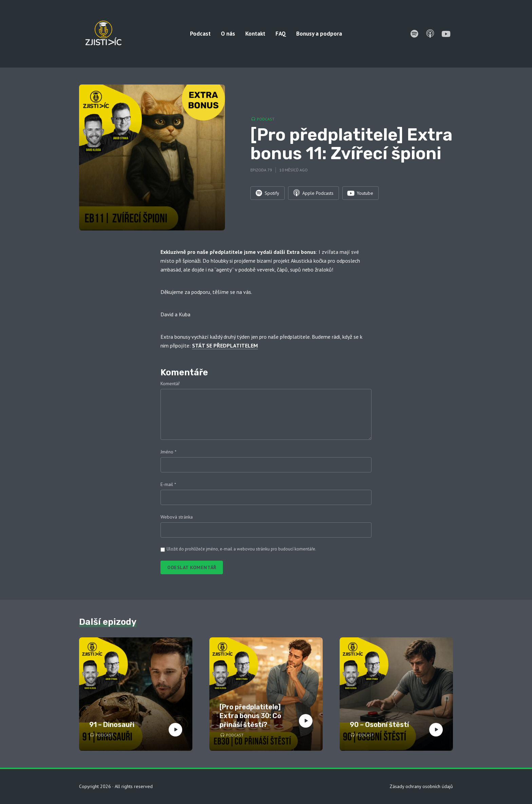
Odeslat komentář (192, 567)
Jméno (168, 452)
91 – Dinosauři (112, 725)
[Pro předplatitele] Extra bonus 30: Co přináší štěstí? (250, 716)
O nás (228, 34)
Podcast (200, 34)
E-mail (168, 484)
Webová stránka (177, 517)
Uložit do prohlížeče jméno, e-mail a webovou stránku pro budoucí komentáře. (241, 549)
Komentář (170, 384)
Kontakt (255, 34)
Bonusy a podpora (319, 34)
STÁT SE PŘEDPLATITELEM (225, 345)
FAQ (281, 34)
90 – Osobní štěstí (379, 725)
